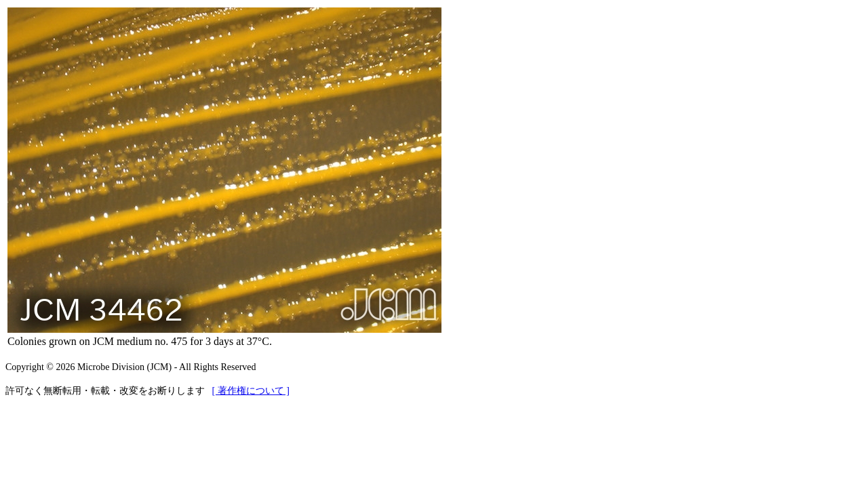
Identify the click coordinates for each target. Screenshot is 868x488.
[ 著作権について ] (251, 391)
